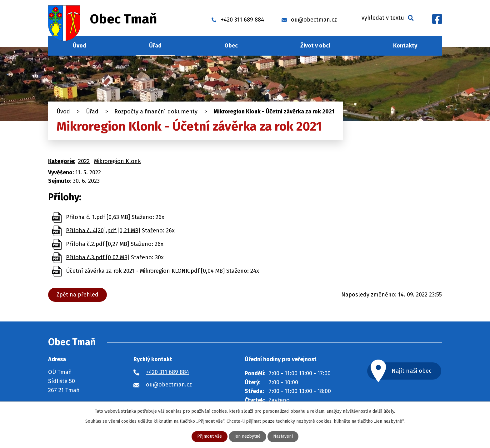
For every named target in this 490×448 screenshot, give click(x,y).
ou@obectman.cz (169, 385)
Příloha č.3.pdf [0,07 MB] (98, 257)
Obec (231, 46)
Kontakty (405, 46)
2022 (84, 161)
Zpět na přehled (77, 295)
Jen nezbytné (247, 437)
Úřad (155, 46)
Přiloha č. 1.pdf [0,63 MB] (98, 217)
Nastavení (283, 437)
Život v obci (315, 46)
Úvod (80, 46)
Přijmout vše (210, 437)
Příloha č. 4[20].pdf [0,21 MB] (103, 230)
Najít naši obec (412, 371)
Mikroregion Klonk (117, 161)
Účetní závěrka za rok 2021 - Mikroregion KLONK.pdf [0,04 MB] (145, 271)
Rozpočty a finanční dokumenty (156, 112)
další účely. (384, 411)
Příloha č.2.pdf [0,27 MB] (97, 244)
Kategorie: (62, 161)
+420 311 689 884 (167, 372)
